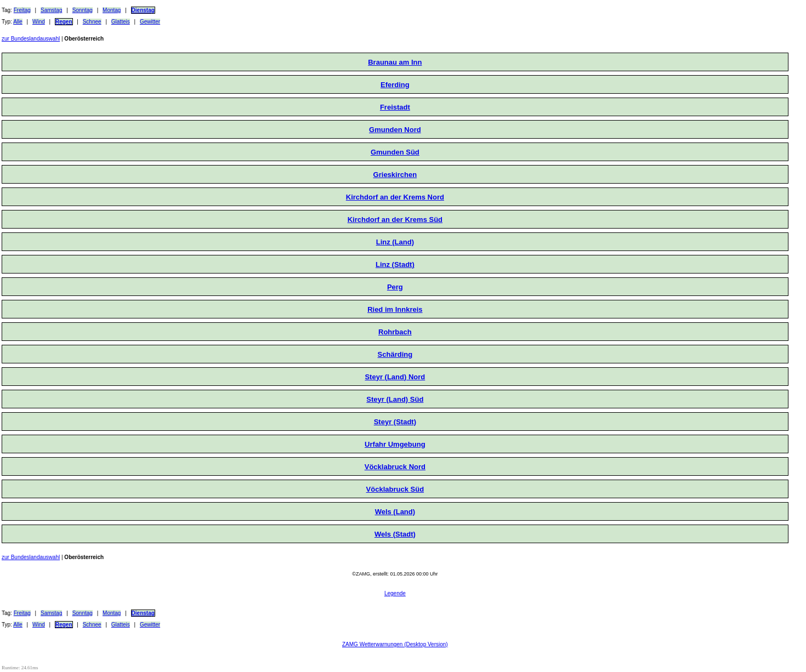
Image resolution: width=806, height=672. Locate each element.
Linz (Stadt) (395, 264)
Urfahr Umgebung (395, 444)
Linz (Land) (395, 242)
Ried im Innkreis (395, 309)
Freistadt (395, 107)
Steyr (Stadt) (395, 422)
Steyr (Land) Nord (395, 377)
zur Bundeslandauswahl (31, 39)
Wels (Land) (395, 512)
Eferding (395, 85)
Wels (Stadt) (395, 534)
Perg (395, 287)
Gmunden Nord (395, 130)
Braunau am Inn (395, 62)
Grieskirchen (395, 175)
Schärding (395, 354)
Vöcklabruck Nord (395, 467)
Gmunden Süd (395, 152)
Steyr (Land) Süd (395, 399)
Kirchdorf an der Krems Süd (395, 220)
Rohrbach (395, 332)
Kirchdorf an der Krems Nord (395, 197)
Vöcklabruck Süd (395, 489)
